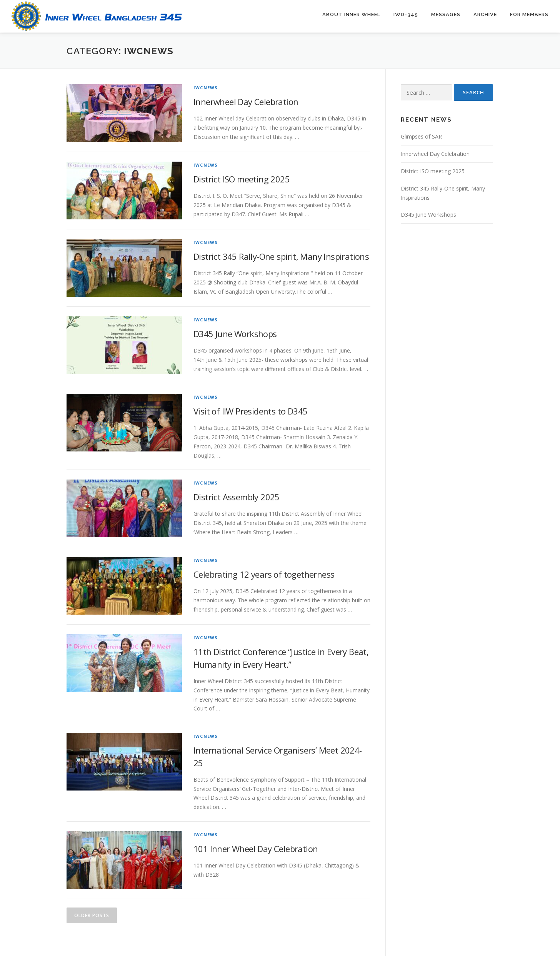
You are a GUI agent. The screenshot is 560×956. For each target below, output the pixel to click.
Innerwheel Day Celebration (246, 101)
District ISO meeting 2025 (242, 178)
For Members (529, 14)
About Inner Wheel (351, 14)
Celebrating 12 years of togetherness (264, 573)
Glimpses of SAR (421, 136)
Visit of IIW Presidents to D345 (250, 410)
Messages (446, 14)
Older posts (92, 915)
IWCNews (206, 87)
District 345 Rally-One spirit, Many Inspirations (281, 256)
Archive (485, 14)
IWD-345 (406, 14)
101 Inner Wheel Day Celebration (256, 848)
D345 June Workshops (235, 333)
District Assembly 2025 (237, 496)
